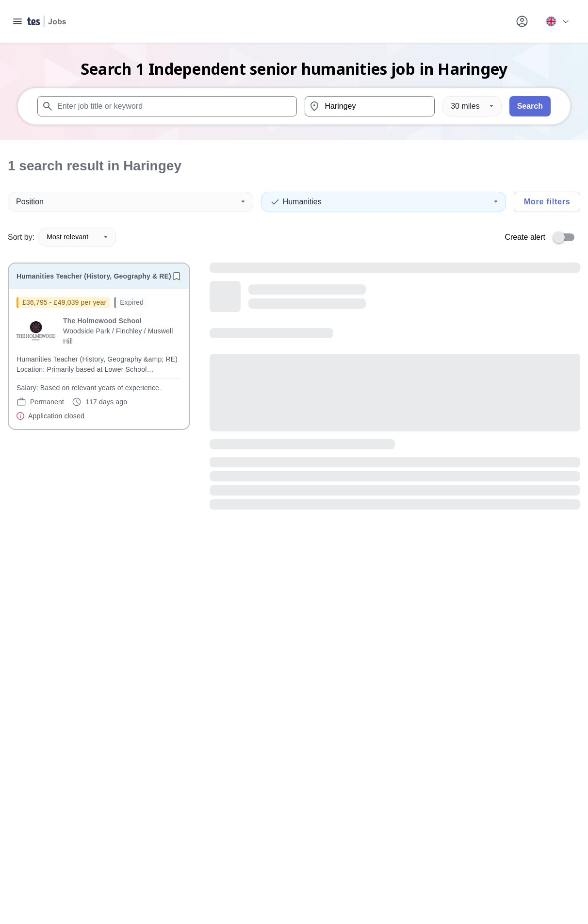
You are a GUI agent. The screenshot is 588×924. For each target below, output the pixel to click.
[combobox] (167, 106)
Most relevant (77, 237)
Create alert (525, 237)
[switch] (567, 237)
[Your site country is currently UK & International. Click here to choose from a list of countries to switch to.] (557, 21)
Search (530, 106)
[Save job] (177, 276)
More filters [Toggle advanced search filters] (547, 202)
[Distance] (472, 106)
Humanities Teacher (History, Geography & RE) (94, 276)
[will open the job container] (99, 359)
